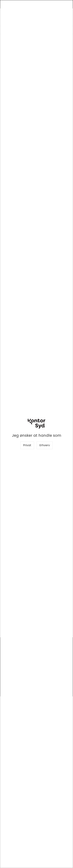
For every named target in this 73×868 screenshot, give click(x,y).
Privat (27, 445)
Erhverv (45, 445)
